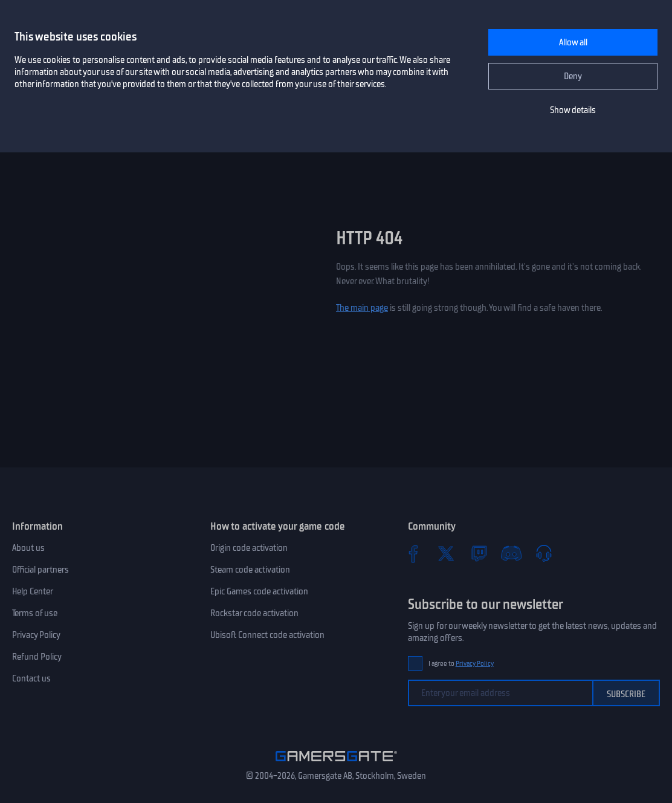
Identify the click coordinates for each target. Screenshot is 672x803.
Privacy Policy (36, 635)
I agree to (461, 664)
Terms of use (35, 613)
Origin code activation (249, 548)
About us (28, 548)
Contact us (31, 678)
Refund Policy (37, 657)
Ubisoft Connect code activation (267, 635)
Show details (573, 110)
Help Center (33, 591)
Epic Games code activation (259, 591)
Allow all (573, 42)
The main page (362, 308)
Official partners (40, 570)
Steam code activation (250, 570)
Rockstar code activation (254, 613)
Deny (573, 76)
